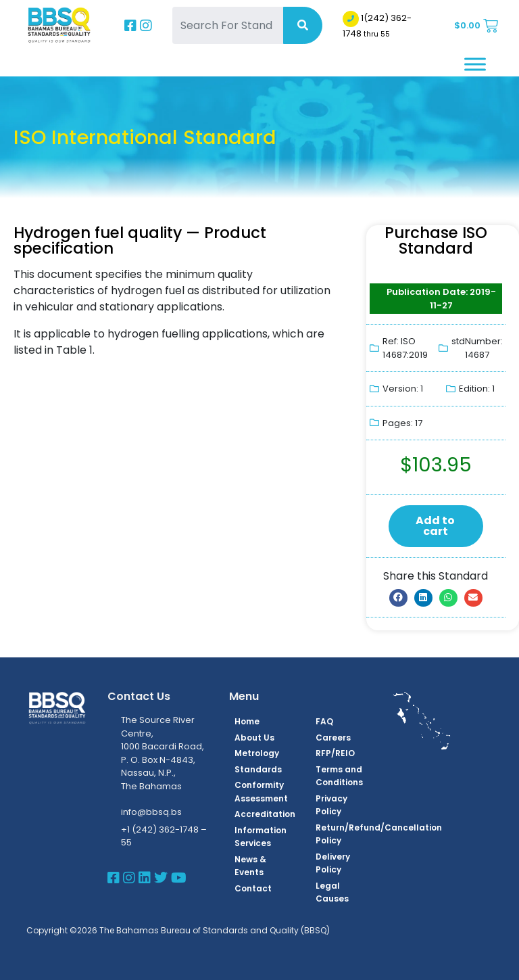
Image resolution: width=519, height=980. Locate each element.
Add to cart (435, 526)
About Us (254, 738)
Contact (253, 888)
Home (247, 721)
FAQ (324, 721)
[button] (398, 598)
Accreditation (265, 814)
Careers (333, 738)
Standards (258, 769)
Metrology (257, 753)
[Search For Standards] (228, 25)
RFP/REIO (335, 753)
